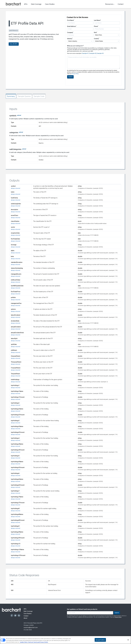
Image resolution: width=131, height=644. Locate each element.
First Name (71, 20)
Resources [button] (110, 4)
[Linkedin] (19, 615)
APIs (26, 4)
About (27, 618)
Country (97, 39)
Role (95, 32)
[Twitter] (15, 615)
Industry (70, 39)
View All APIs (14, 44)
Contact (121, 4)
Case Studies (50, 4)
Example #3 (100, 53)
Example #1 (85, 53)
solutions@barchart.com (31, 627)
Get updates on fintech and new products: (82, 609)
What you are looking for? (75, 46)
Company (70, 32)
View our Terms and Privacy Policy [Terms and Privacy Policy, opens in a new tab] (38, 643)
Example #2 (93, 53)
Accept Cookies (100, 641)
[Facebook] (12, 615)
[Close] (128, 640)
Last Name (97, 20)
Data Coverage (36, 4)
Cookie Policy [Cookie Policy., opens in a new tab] (24, 643)
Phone (96, 26)
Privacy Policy (75, 74)
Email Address (72, 26)
